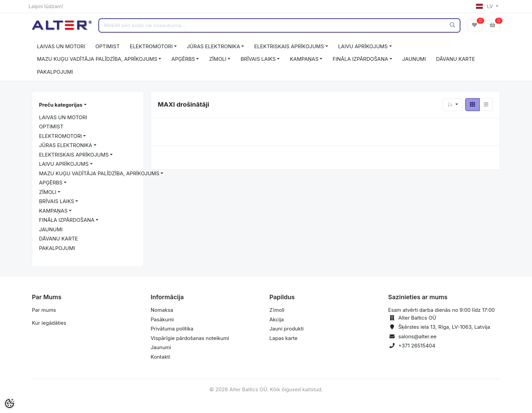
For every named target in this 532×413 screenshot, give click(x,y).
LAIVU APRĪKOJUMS (363, 46)
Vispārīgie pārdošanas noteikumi (190, 338)
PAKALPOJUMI (55, 72)
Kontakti (160, 357)
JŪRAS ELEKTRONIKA (214, 46)
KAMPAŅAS (304, 59)
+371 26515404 (417, 346)
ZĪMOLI (218, 59)
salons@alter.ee (417, 336)
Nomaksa (162, 310)
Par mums (44, 310)
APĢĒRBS (183, 59)
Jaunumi (161, 347)
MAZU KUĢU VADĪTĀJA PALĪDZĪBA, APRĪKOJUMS (97, 59)
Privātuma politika (172, 329)
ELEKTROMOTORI (151, 46)
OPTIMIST (108, 46)
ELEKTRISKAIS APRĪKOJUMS (289, 46)
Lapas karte (283, 338)
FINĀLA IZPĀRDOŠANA (360, 59)
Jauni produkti (287, 329)
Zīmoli (277, 310)
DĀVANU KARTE (455, 59)
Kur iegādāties (49, 323)
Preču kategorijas (61, 105)
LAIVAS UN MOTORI (61, 46)
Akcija (277, 319)
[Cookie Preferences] (9, 403)
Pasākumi (162, 319)
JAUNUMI (414, 59)
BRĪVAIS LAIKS (258, 59)
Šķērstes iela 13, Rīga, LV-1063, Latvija (444, 327)
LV (485, 6)
